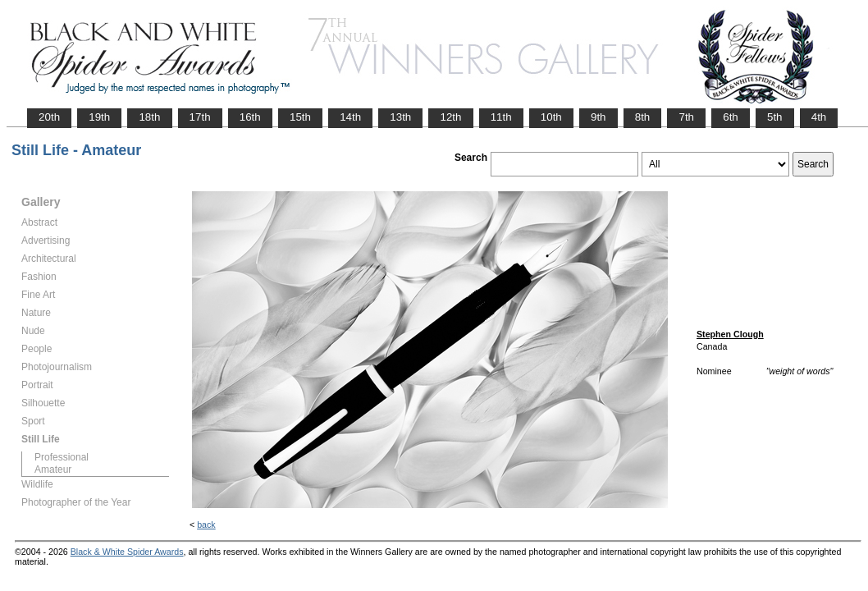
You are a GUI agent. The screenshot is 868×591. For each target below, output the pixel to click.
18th (149, 117)
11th (501, 117)
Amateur (53, 470)
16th (250, 117)
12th (450, 117)
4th (819, 117)
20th (49, 117)
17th (200, 117)
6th (731, 117)
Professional (62, 457)
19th (99, 117)
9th (598, 117)
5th (775, 117)
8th (643, 117)
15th (300, 117)
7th (686, 117)
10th (551, 117)
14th (350, 117)
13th (400, 117)
